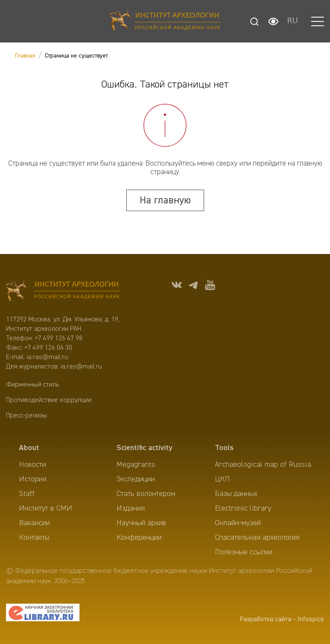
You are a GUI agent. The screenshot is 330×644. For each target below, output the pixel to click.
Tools (224, 448)
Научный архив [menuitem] (141, 523)
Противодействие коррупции (49, 400)
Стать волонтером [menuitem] (146, 494)
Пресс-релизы (26, 416)
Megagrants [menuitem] (136, 465)
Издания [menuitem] (131, 508)
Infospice (311, 620)
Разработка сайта (265, 620)
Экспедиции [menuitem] (136, 479)
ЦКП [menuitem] (222, 479)
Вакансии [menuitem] (34, 523)
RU (293, 21)
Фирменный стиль (32, 385)
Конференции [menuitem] (139, 538)
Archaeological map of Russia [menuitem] (263, 465)
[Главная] (165, 21)
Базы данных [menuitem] (236, 494)
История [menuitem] (33, 479)
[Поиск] (254, 21)
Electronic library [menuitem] (243, 508)
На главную (165, 200)
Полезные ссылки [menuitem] (244, 552)
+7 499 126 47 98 (59, 339)
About (29, 448)
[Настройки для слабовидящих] (273, 21)
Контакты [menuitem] (34, 538)
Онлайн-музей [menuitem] (238, 523)
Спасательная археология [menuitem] (257, 538)
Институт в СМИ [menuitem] (46, 508)
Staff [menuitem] (27, 494)
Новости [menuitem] (32, 465)
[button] (318, 21)
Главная (25, 56)
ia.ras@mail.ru (47, 357)
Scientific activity (145, 448)
